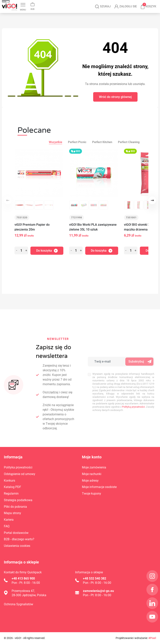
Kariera (66, 4)
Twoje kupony (92, 494)
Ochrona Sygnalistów (18, 604)
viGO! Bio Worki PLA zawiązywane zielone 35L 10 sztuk (93, 235)
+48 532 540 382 (95, 578)
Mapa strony (12, 513)
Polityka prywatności (18, 468)
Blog (23, 4)
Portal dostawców (16, 533)
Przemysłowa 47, (23, 591)
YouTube (106, 4)
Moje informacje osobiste (99, 487)
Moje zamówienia (94, 468)
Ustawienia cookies (17, 546)
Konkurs (9, 481)
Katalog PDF (44, 4)
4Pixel (152, 638)
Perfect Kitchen (102, 150)
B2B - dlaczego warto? (19, 539)
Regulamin (11, 494)
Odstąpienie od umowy (20, 474)
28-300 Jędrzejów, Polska (29, 595)
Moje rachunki (92, 474)
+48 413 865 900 (23, 578)
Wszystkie (55, 150)
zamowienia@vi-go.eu (98, 591)
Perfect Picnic (77, 150)
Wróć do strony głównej (115, 105)
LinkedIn (97, 4)
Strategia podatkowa (18, 500)
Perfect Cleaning (129, 150)
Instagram (81, 4)
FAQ (7, 526)
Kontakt (7, 4)
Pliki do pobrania (15, 507)
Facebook (89, 3)
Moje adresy (90, 481)
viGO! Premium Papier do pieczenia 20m (32, 235)
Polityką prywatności (133, 407)
